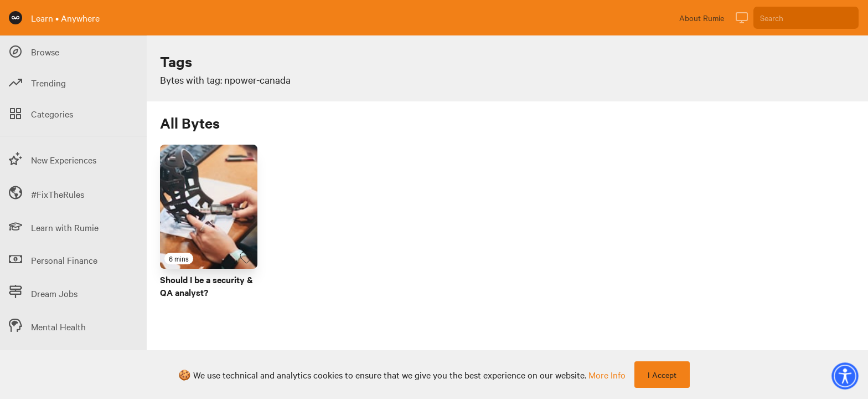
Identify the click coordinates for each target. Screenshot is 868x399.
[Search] (806, 18)
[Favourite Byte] (246, 258)
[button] (845, 376)
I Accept (662, 375)
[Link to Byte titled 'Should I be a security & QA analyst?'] (209, 207)
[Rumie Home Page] (15, 18)
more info (607, 375)
